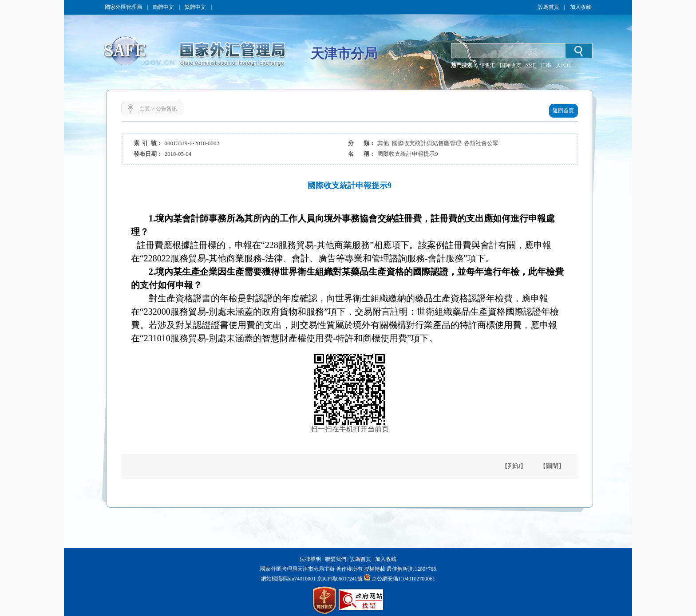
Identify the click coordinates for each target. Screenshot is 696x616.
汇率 (546, 65)
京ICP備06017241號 (339, 579)
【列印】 (514, 466)
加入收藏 (581, 7)
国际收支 (510, 65)
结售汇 (487, 65)
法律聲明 (310, 559)
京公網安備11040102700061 (403, 579)
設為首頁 (549, 7)
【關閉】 (552, 466)
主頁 (145, 109)
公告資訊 (166, 109)
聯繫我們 (336, 559)
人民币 (564, 65)
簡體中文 (163, 7)
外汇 (531, 65)
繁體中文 (195, 7)
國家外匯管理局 (123, 7)
